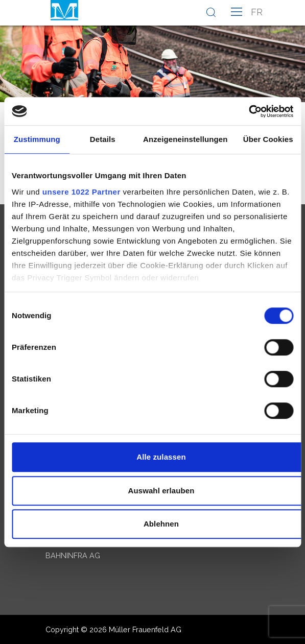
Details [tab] (103, 139)
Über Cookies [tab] (268, 139)
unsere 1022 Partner (81, 192)
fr (257, 12)
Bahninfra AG (73, 555)
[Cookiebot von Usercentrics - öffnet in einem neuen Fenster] (249, 111)
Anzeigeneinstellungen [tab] (185, 139)
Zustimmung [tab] (37, 139)
